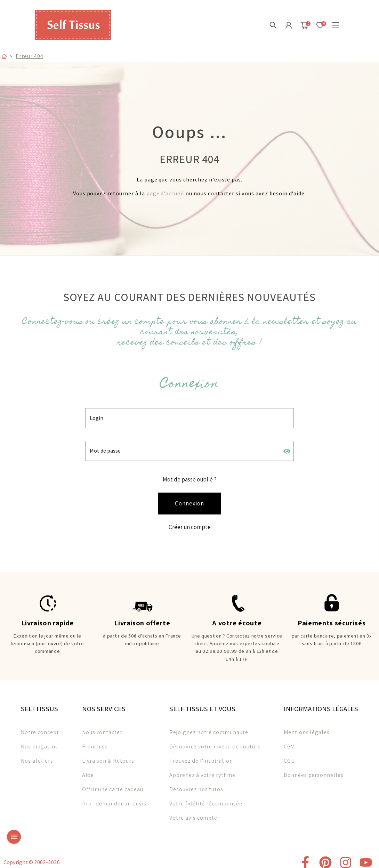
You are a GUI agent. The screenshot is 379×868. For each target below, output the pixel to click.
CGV (289, 742)
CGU (289, 757)
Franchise (95, 742)
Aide (88, 771)
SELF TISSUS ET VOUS (202, 705)
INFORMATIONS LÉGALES (321, 705)
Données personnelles (314, 771)
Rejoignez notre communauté (209, 728)
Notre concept (40, 728)
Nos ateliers (37, 757)
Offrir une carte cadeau (113, 785)
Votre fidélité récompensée (206, 799)
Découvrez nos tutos (196, 785)
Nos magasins (39, 742)
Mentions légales (307, 728)
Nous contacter (102, 728)
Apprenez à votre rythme (202, 771)
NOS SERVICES (104, 705)
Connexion (189, 501)
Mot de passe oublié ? (190, 478)
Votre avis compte (193, 814)
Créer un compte (190, 524)
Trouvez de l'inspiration (201, 757)
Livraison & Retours (108, 757)
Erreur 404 (30, 56)
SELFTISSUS (39, 705)
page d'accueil (165, 193)
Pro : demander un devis (114, 799)
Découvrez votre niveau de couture (215, 742)
